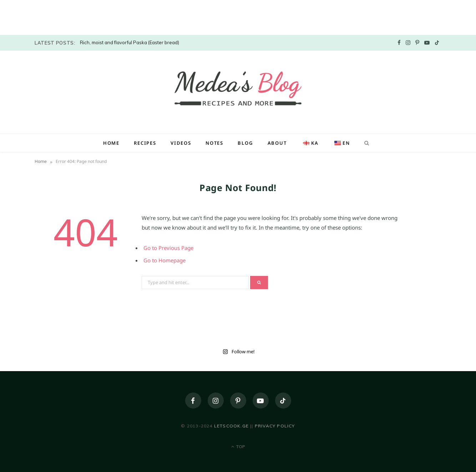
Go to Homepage (164, 260)
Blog (245, 143)
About (277, 143)
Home (111, 143)
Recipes (145, 143)
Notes (214, 143)
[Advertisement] (54, 16)
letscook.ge (231, 426)
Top (238, 447)
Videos (181, 143)
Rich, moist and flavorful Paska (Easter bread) (130, 42)
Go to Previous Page (168, 248)
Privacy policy (275, 426)
